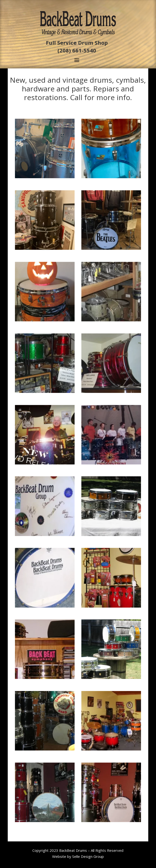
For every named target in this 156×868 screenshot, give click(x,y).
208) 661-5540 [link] (78, 50)
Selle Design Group (88, 856)
